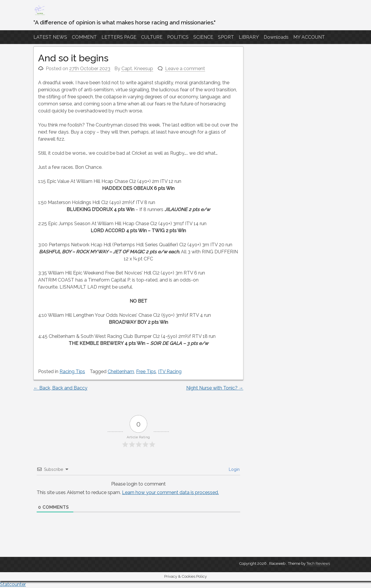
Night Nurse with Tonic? (215, 388)
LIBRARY (249, 37)
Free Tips (146, 371)
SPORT (226, 37)
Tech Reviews (318, 563)
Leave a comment (185, 69)
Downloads (276, 37)
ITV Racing (170, 371)
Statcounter (13, 584)
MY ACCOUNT (309, 37)
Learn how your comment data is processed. (170, 492)
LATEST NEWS (50, 37)
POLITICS (178, 37)
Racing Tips (72, 371)
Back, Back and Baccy (60, 388)
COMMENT (84, 37)
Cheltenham (121, 371)
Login (234, 469)
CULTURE (152, 37)
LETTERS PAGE (119, 37)
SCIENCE (203, 37)
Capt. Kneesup (137, 69)
